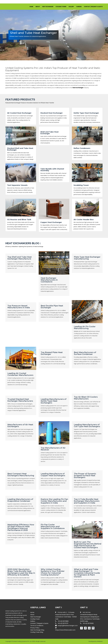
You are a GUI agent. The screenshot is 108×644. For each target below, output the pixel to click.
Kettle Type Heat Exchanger (86, 113)
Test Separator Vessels (17, 185)
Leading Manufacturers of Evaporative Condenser (20, 500)
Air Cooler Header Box (84, 220)
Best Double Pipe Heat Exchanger (52, 307)
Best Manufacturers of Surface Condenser (85, 353)
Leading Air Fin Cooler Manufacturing (85, 327)
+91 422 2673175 (62, 623)
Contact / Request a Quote (93, 7)
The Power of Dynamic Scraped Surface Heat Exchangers (85, 476)
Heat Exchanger (48, 7)
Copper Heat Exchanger (51, 222)
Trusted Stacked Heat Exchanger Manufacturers (20, 400)
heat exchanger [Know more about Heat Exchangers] (78, 88)
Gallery (71, 7)
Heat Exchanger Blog (37, 630)
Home (31, 7)
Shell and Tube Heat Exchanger (49, 133)
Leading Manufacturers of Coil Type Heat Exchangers (87, 426)
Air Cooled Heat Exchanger (19, 113)
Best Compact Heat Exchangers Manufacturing (21, 475)
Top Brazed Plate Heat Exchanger (52, 353)
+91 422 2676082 (87, 623)
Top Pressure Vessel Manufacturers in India (19, 307)
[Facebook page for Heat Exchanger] (81, 628)
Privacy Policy (35, 628)
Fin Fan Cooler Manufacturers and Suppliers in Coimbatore (53, 527)
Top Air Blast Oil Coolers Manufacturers (86, 398)
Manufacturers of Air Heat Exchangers (20, 426)
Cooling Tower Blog (37, 632)
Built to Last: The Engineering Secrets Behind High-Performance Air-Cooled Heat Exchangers (88, 545)
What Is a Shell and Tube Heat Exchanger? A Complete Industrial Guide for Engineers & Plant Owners (87, 573)
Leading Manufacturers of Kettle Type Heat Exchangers (54, 401)
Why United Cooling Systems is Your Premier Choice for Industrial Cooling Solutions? (53, 572)
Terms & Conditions (37, 626)
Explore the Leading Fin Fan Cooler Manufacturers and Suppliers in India (54, 501)
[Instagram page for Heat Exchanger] (93, 628)
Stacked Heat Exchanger (52, 113)
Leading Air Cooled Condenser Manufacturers (20, 374)
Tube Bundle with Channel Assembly (52, 170)
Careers (79, 7)
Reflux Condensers (82, 148)
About (38, 7)
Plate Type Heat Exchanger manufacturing (87, 258)
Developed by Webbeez (96, 641)
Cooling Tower (61, 7)
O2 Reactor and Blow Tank (19, 220)
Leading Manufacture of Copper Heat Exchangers (53, 475)
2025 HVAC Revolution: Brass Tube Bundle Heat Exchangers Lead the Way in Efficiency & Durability (21, 572)
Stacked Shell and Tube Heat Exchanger (20, 149)
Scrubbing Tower (81, 185)
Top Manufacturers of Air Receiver (53, 449)
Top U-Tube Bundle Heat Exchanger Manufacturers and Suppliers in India (87, 501)
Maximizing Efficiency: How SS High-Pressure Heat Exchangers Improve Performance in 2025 (21, 527)
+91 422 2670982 (62, 621)
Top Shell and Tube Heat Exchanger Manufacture (20, 258)
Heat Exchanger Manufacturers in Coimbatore (49, 280)
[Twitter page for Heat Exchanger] (85, 628)
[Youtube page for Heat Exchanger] (89, 628)
